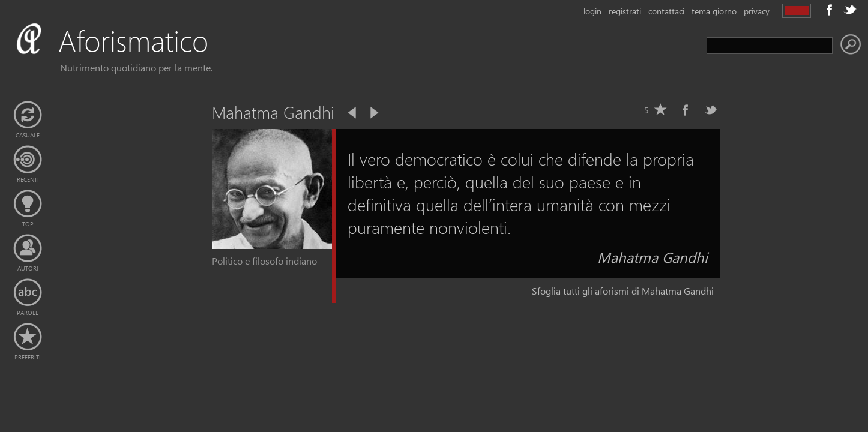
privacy (757, 11)
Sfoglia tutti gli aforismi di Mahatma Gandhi (623, 291)
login (592, 11)
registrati (625, 11)
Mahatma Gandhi (653, 257)
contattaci (666, 11)
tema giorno (714, 11)
